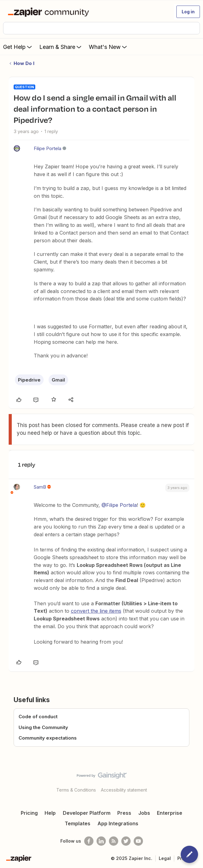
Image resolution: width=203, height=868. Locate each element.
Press (124, 813)
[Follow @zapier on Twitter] (126, 841)
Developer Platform (87, 813)
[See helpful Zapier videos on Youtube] (138, 841)
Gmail (58, 380)
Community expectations (48, 738)
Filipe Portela (48, 148)
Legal (165, 858)
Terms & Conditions (76, 790)
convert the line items (96, 611)
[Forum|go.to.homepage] (50, 12)
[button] (188, 12)
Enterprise (170, 813)
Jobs (144, 813)
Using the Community (43, 727)
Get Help (18, 47)
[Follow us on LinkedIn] (101, 841)
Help (50, 813)
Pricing (29, 813)
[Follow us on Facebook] (89, 841)
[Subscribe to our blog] (114, 841)
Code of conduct (38, 717)
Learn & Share (61, 47)
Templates (78, 823)
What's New (108, 47)
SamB (40, 487)
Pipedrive (29, 380)
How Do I (24, 63)
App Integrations (118, 823)
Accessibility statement (124, 790)
